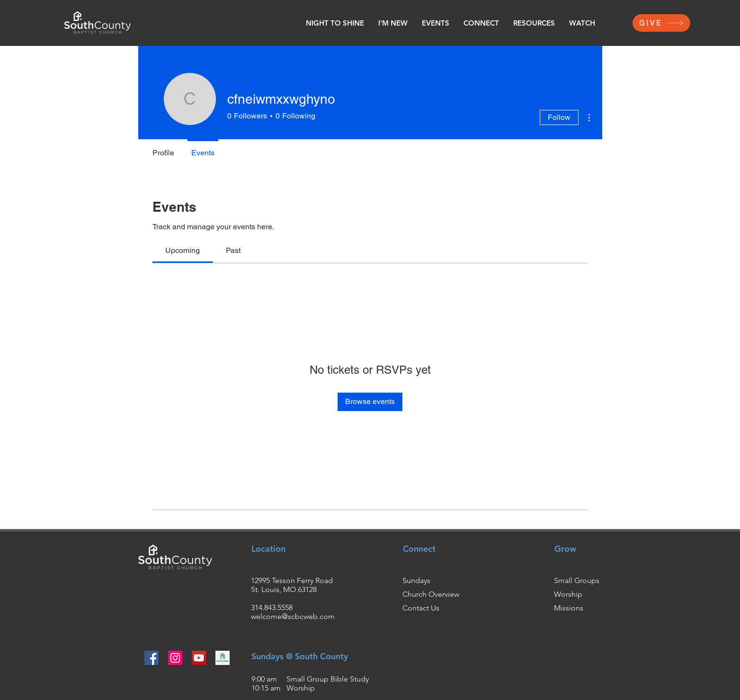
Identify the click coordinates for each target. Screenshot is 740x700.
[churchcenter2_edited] (223, 658)
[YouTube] (199, 658)
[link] (183, 250)
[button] (393, 23)
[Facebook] (152, 658)
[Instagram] (175, 658)
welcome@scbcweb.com (293, 616)
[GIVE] (661, 23)
